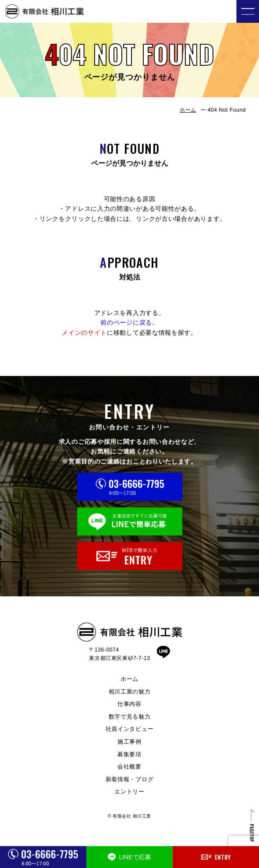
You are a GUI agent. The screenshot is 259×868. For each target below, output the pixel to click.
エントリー (129, 792)
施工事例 (129, 742)
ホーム (188, 110)
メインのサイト (84, 333)
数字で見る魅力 (130, 717)
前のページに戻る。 (129, 322)
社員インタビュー (130, 729)
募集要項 (129, 754)
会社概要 (129, 767)
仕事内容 (129, 704)
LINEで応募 (129, 857)
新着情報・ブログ (130, 779)
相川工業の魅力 (130, 692)
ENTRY (216, 857)
